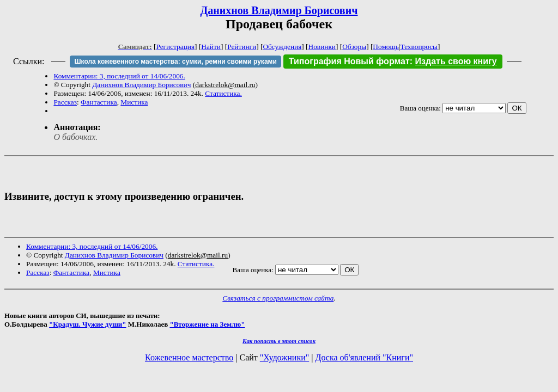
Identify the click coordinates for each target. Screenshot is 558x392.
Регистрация (175, 47)
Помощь (386, 47)
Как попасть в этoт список (279, 341)
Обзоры (354, 47)
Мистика (134, 102)
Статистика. (223, 93)
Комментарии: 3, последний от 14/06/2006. (119, 76)
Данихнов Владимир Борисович (279, 10)
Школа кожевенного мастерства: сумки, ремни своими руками (175, 62)
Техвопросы (419, 47)
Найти (211, 47)
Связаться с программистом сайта (278, 298)
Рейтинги (242, 47)
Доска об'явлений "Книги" (364, 357)
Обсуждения (282, 47)
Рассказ (65, 102)
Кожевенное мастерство (189, 357)
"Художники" (284, 357)
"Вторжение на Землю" (207, 324)
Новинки (322, 47)
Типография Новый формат (349, 61)
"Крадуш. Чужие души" (88, 324)
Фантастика (99, 102)
